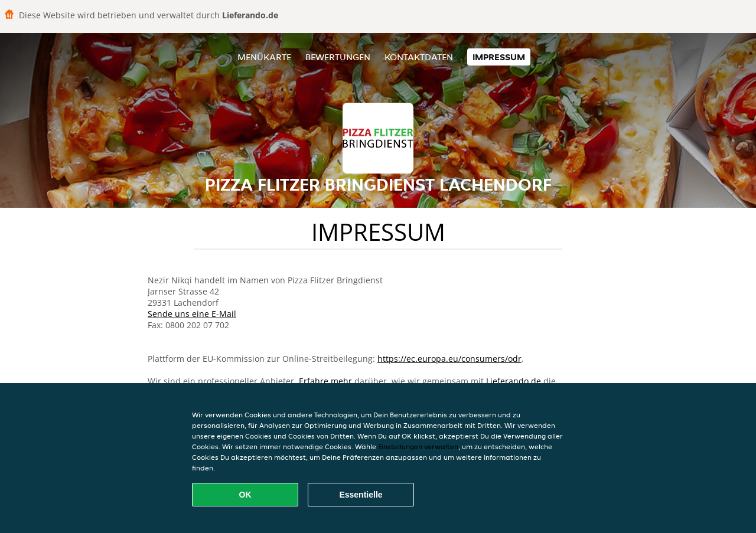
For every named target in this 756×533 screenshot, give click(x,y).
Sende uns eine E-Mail (192, 314)
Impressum (499, 57)
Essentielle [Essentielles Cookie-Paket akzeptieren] (361, 495)
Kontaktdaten (419, 57)
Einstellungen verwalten (418, 447)
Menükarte (264, 57)
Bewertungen (338, 57)
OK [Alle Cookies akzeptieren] (245, 495)
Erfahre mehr (325, 381)
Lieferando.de (514, 381)
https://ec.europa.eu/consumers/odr (449, 359)
